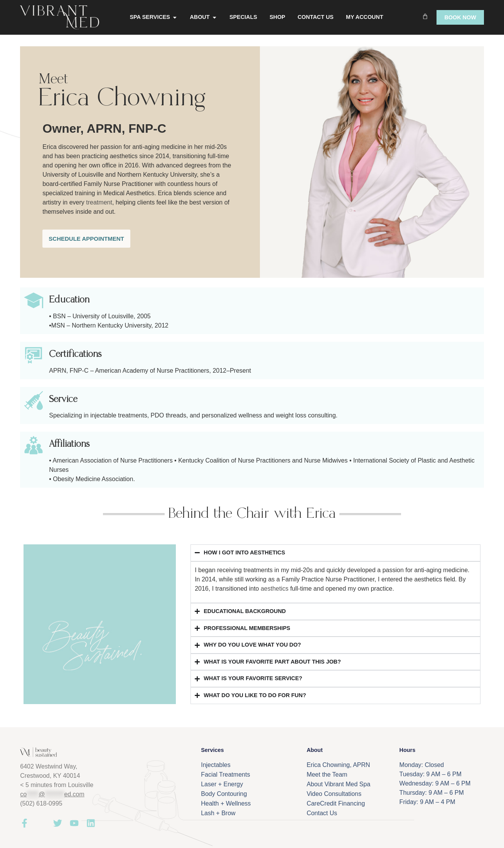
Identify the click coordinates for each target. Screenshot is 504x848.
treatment (99, 202)
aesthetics (275, 589)
